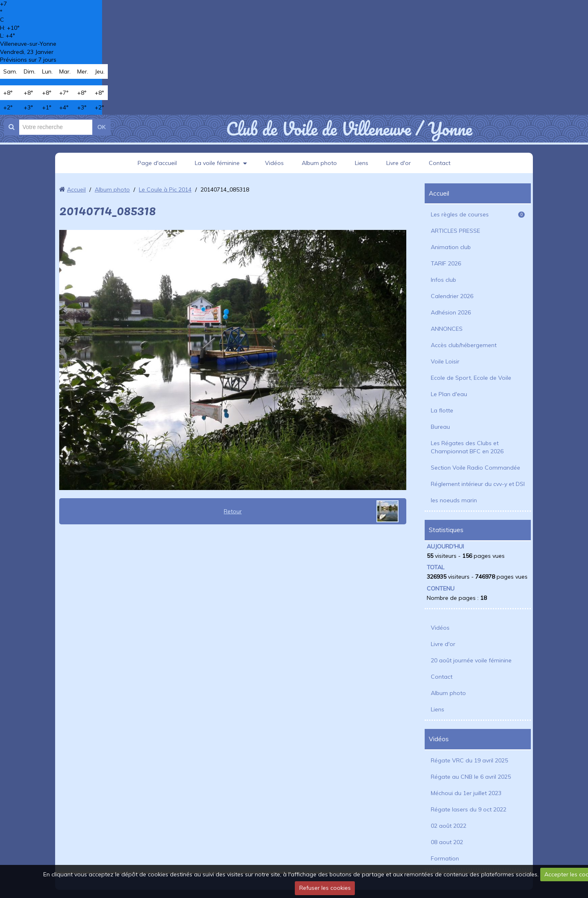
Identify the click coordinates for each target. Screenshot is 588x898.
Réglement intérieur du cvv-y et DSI (478, 484)
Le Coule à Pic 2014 (165, 189)
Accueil (76, 189)
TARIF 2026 (446, 263)
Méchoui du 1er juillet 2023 (466, 793)
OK (102, 127)
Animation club (451, 247)
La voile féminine (217, 163)
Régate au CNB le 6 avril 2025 (471, 777)
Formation (445, 858)
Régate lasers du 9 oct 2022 (469, 809)
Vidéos (274, 163)
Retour (233, 511)
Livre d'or (399, 163)
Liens (362, 163)
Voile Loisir (445, 361)
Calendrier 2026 (452, 296)
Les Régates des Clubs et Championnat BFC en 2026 (467, 447)
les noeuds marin (454, 500)
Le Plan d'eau (449, 394)
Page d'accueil (157, 163)
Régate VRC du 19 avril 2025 (469, 760)
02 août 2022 (449, 826)
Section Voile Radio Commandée (476, 468)
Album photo (319, 163)
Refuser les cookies (325, 888)
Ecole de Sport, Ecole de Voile (471, 378)
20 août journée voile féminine (471, 660)
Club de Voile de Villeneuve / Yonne (349, 129)
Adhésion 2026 (451, 312)
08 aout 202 (447, 842)
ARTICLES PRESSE (455, 231)
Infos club (443, 280)
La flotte (442, 410)
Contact (440, 163)
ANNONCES (447, 329)
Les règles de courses (478, 214)
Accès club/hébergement (464, 345)
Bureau (440, 427)
